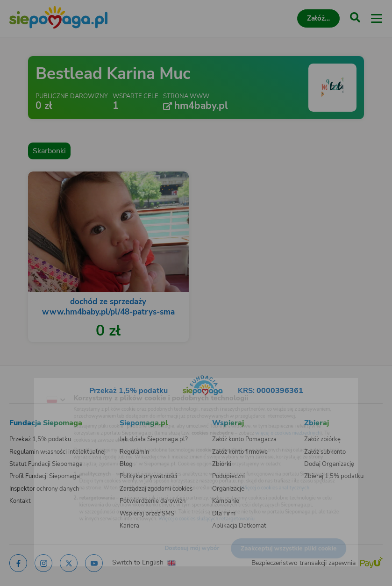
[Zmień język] (26, 385)
